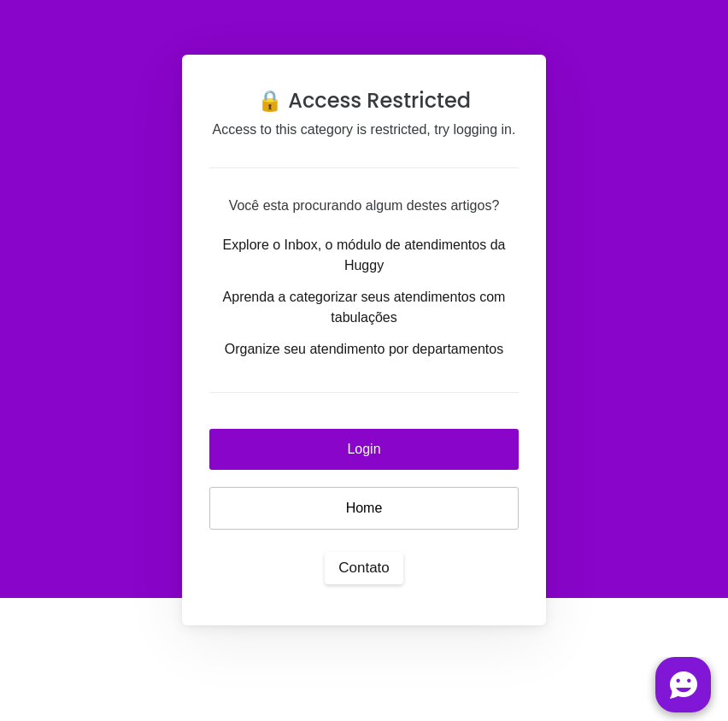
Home (364, 508)
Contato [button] (364, 568)
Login (364, 449)
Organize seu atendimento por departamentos (364, 349)
